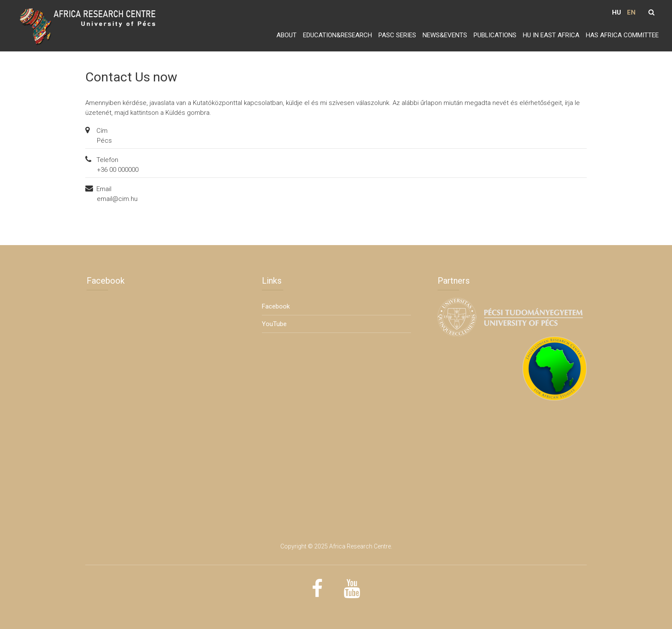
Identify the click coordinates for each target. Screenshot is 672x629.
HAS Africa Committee (622, 35)
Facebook (276, 306)
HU (616, 12)
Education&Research (337, 35)
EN (631, 12)
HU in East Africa (551, 35)
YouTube (274, 324)
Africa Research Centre (360, 546)
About (286, 35)
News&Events (445, 35)
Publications (495, 35)
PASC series (397, 35)
